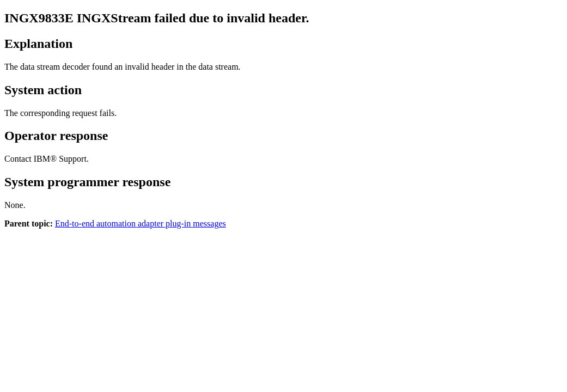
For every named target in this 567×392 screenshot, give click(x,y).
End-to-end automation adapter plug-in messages (141, 223)
